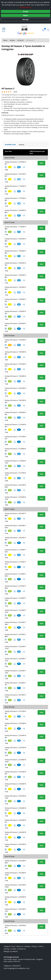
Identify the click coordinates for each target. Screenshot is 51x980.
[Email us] (19, 968)
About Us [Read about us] (20, 946)
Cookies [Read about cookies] (14, 949)
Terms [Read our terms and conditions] (41, 946)
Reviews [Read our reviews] (27, 946)
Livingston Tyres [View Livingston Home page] (9, 946)
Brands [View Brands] (12, 40)
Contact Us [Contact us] (22, 949)
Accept (25, 11)
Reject (26, 15)
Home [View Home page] (5, 40)
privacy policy (25, 7)
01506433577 (16, 966)
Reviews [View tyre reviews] (22, 145)
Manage (25, 19)
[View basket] (43, 30)
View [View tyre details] (41, 163)
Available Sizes (10, 144)
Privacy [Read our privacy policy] (34, 946)
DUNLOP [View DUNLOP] (21, 40)
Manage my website (11, 951)
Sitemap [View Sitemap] (6, 949)
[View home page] (25, 28)
